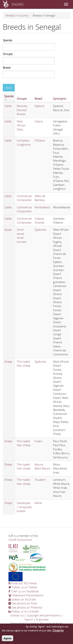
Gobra (39, 121)
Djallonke (40, 230)
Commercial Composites (24, 198)
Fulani (38, 441)
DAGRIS (17, 4)
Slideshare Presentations (26, 595)
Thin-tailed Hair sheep (24, 363)
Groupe (8, 54)
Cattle (8, 106)
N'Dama (40, 140)
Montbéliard (42, 207)
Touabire (40, 480)
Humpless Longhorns (24, 142)
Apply (9, 87)
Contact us (17, 615)
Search (29, 619)
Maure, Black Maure (42, 466)
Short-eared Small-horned (21, 236)
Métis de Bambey (40, 198)
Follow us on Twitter (23, 587)
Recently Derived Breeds (22, 110)
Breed (7, 68)
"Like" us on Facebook (24, 591)
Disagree (58, 631)
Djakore (40, 106)
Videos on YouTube (22, 599)
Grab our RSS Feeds (23, 583)
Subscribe (42, 619)
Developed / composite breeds (24, 507)
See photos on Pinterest (25, 607)
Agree (8, 639)
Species (8, 40)
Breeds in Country (17, 15)
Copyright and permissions (44, 615)
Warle (38, 503)
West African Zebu (21, 125)
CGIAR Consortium (20, 540)
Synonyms (60, 99)
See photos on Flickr (23, 603)
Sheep (8, 362)
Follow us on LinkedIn (24, 611)
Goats (8, 230)
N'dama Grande (39, 220)
